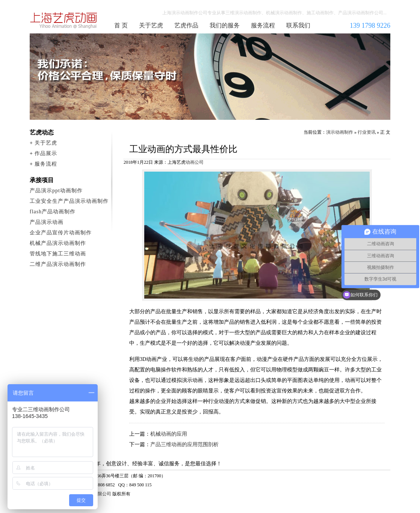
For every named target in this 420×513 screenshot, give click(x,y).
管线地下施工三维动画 (58, 254)
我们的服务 (225, 25)
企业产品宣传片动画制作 (61, 233)
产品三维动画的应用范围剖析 (184, 444)
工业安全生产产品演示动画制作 (69, 201)
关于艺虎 (151, 25)
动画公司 (195, 162)
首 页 (121, 25)
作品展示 (46, 153)
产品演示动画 (47, 222)
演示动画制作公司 (64, 20)
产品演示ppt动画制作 (56, 191)
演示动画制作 (340, 132)
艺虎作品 (186, 25)
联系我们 (298, 25)
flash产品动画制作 (53, 212)
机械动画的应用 (169, 434)
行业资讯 (367, 132)
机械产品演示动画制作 (58, 243)
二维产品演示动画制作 (58, 264)
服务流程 (263, 25)
